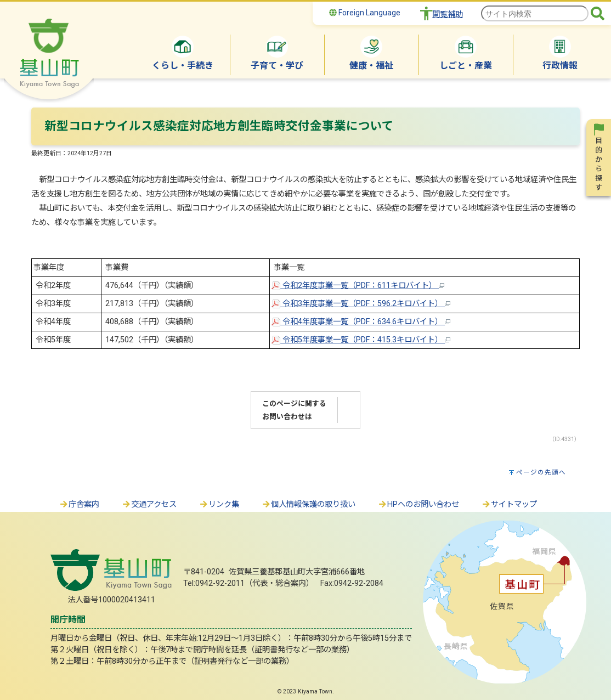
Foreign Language (365, 13)
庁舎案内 (79, 504)
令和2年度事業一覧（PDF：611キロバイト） (358, 286)
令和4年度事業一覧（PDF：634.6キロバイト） (361, 322)
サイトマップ (509, 504)
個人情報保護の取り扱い (308, 504)
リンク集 (219, 504)
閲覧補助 (448, 15)
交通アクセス (149, 504)
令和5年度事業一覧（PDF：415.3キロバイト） (361, 340)
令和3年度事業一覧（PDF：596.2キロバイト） (361, 304)
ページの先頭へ (541, 472)
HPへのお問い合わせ (418, 504)
